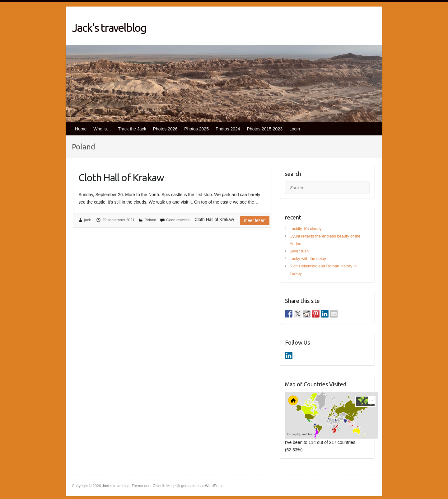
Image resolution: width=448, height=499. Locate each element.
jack (88, 220)
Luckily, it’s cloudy (306, 229)
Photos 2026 (165, 129)
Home (81, 129)
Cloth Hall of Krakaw (121, 177)
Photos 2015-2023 (265, 129)
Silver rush (299, 251)
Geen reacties (178, 220)
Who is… (102, 129)
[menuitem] (340, 420)
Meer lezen (255, 220)
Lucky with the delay (308, 259)
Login (295, 129)
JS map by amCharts (301, 434)
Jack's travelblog (109, 28)
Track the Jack (132, 129)
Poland (150, 220)
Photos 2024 (228, 129)
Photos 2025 (196, 129)
